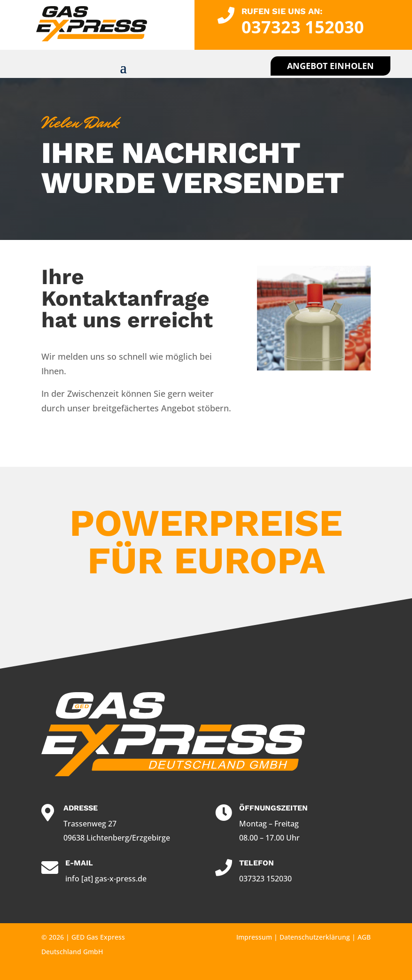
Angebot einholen (330, 66)
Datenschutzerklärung (315, 937)
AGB (364, 937)
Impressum (254, 937)
